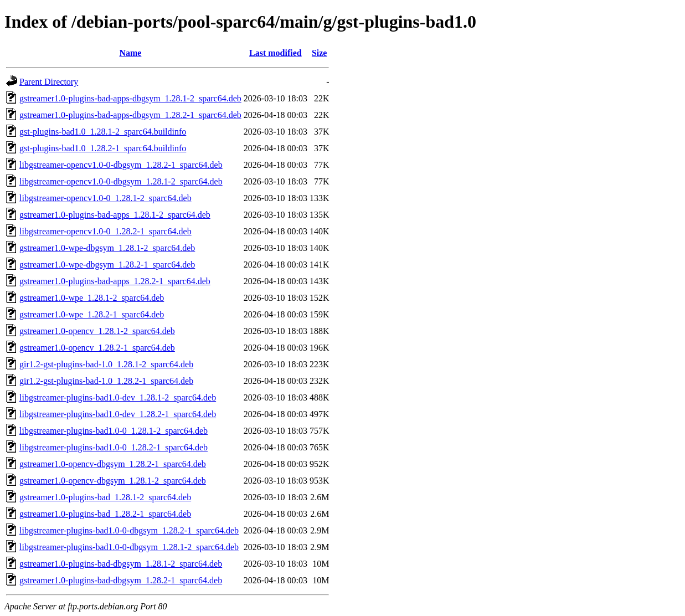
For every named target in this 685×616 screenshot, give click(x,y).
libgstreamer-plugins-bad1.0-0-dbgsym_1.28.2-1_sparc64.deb (129, 530)
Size (320, 53)
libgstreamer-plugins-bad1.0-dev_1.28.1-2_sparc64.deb (118, 397)
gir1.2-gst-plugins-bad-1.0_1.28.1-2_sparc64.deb (106, 364)
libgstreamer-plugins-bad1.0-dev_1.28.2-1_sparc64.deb (118, 414)
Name (130, 53)
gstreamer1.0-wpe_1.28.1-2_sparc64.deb (92, 298)
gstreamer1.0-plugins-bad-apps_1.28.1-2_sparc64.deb (115, 215)
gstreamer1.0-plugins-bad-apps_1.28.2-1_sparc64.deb (115, 281)
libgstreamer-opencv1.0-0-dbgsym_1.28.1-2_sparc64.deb (121, 181)
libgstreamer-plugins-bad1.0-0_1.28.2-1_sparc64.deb (114, 447)
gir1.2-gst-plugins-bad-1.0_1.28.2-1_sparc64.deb (106, 381)
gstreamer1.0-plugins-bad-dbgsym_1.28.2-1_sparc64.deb (121, 580)
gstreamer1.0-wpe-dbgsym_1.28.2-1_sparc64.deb (107, 265)
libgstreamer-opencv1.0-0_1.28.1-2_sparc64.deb (105, 198)
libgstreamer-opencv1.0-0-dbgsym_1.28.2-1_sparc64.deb (121, 165)
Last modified (275, 53)
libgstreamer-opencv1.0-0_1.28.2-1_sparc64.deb (105, 231)
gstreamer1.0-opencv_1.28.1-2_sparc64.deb (97, 331)
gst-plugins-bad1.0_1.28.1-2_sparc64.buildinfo (103, 132)
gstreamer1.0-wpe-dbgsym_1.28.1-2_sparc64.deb (107, 248)
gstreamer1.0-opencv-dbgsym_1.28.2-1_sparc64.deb (113, 464)
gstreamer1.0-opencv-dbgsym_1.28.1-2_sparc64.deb (113, 481)
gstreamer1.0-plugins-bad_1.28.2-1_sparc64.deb (105, 514)
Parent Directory (49, 82)
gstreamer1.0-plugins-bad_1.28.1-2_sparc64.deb (105, 497)
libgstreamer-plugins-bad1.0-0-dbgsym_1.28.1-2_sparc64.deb (129, 547)
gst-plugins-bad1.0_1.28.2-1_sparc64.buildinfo (103, 148)
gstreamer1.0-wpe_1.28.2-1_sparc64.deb (92, 314)
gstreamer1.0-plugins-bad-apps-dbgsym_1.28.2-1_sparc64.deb (130, 115)
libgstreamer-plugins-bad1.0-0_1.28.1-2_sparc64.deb (114, 431)
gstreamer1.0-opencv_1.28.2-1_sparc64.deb (97, 348)
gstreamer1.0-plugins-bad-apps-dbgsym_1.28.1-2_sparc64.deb (130, 98)
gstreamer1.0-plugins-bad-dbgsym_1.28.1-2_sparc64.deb (121, 564)
